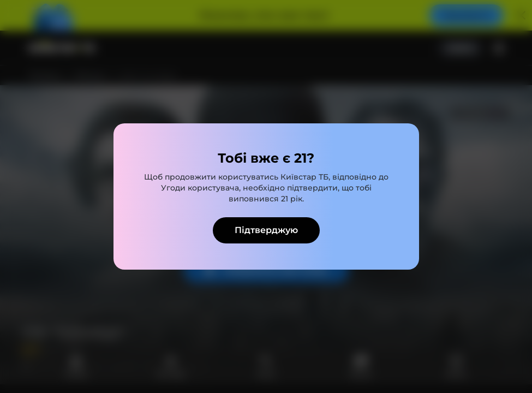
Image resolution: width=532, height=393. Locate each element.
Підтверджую (266, 230)
